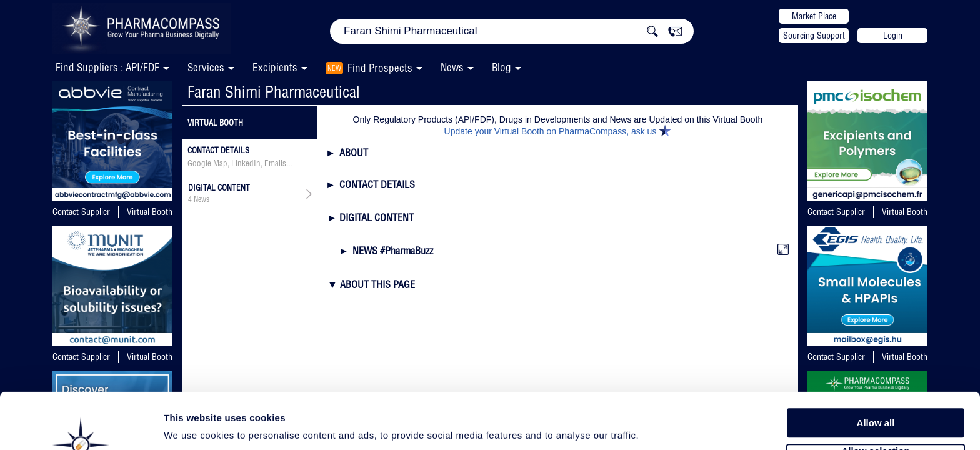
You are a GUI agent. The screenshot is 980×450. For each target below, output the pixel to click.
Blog (502, 67)
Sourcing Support (814, 36)
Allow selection (875, 403)
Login (893, 36)
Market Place (814, 16)
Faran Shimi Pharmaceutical (274, 92)
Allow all (876, 375)
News (452, 67)
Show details (656, 426)
